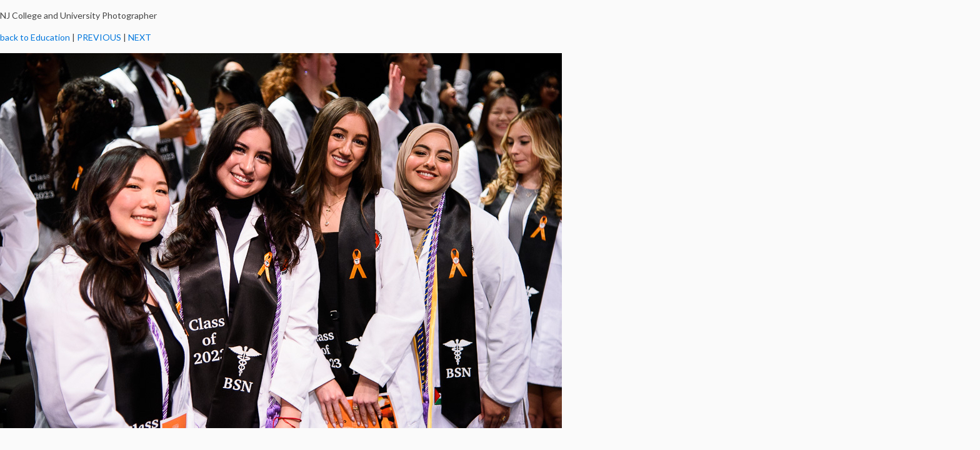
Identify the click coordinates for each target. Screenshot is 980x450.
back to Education (35, 37)
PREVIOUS (99, 37)
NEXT (140, 37)
